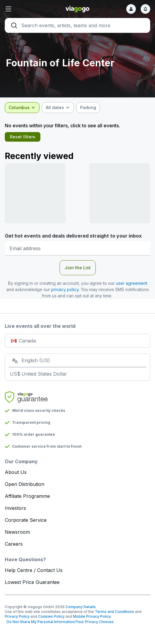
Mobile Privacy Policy (92, 616)
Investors (15, 508)
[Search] (77, 25)
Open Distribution (25, 484)
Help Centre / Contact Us (34, 570)
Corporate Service (26, 520)
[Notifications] (145, 9)
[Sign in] (131, 9)
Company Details (81, 607)
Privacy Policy (17, 616)
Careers (14, 544)
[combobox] (22, 108)
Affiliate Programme (27, 496)
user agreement (132, 283)
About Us (16, 472)
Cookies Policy (51, 616)
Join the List (78, 268)
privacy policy (65, 289)
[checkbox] (88, 108)
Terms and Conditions (114, 612)
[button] (29, 9)
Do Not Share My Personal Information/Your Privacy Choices (59, 622)
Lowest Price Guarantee (32, 582)
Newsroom (17, 532)
